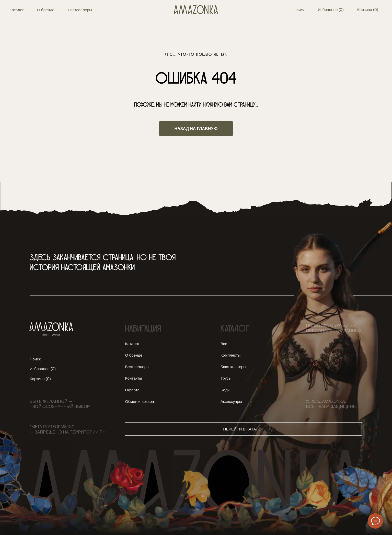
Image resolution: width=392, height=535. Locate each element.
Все (224, 344)
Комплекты (231, 355)
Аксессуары (231, 401)
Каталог (17, 10)
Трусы (226, 378)
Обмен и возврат (140, 401)
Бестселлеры (80, 10)
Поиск (299, 10)
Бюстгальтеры (233, 367)
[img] (196, 10)
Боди (225, 390)
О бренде (46, 10)
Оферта (132, 390)
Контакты (133, 378)
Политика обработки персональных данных (334, 328)
